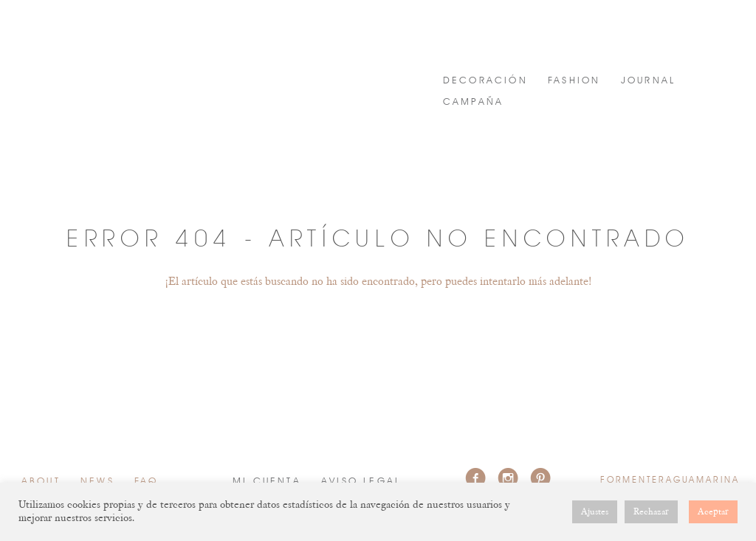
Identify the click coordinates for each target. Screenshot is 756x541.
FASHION (574, 81)
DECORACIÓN (485, 81)
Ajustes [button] (595, 512)
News (97, 482)
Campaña (473, 102)
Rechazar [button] (651, 512)
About (41, 482)
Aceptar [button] (713, 512)
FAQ (147, 482)
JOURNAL (648, 81)
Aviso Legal (361, 482)
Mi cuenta (267, 482)
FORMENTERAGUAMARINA (144, 50)
